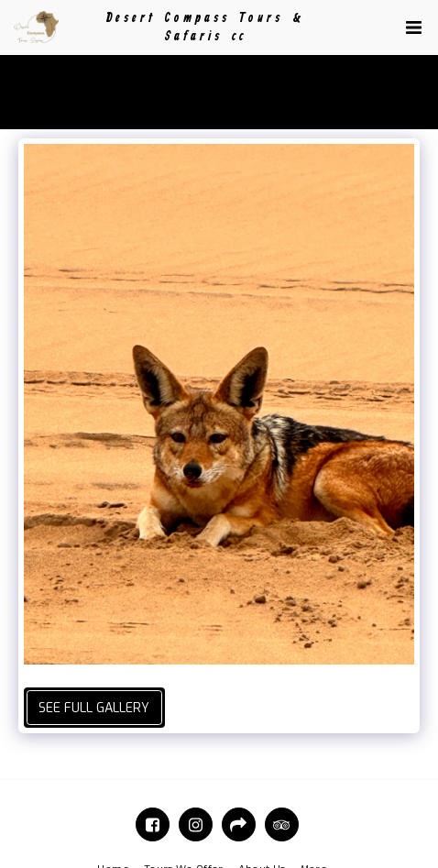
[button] (413, 27)
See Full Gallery (94, 708)
